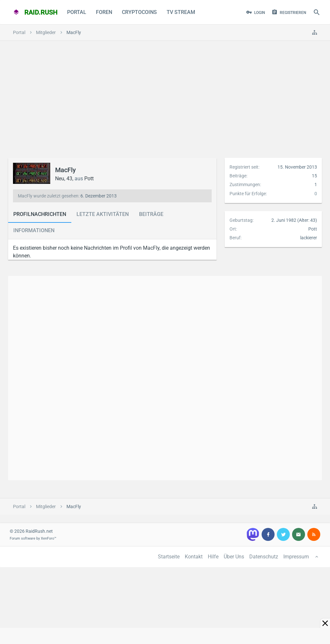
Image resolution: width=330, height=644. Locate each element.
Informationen (34, 230)
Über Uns (234, 557)
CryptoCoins (139, 12)
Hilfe (213, 557)
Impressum (296, 557)
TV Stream (181, 12)
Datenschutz (264, 557)
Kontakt (194, 557)
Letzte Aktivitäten (103, 214)
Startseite (169, 557)
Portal (77, 12)
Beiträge (151, 214)
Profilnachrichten (40, 214)
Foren (104, 12)
